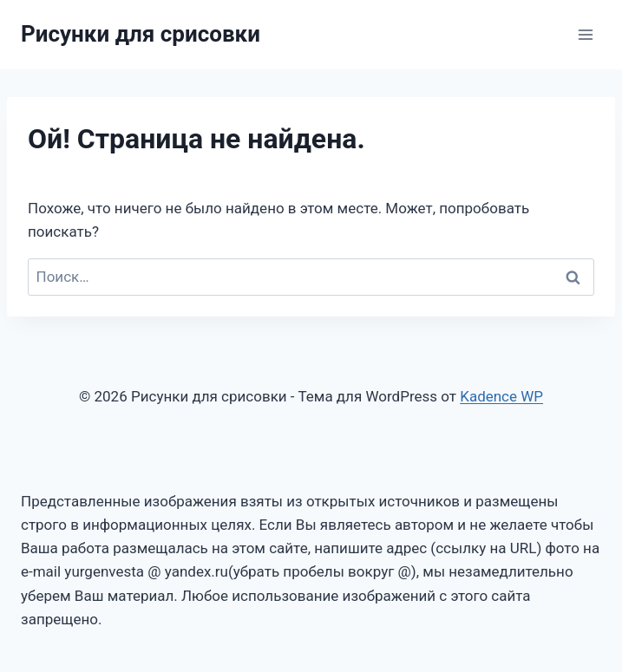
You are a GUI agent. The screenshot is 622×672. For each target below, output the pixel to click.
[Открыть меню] (585, 34)
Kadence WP (501, 396)
